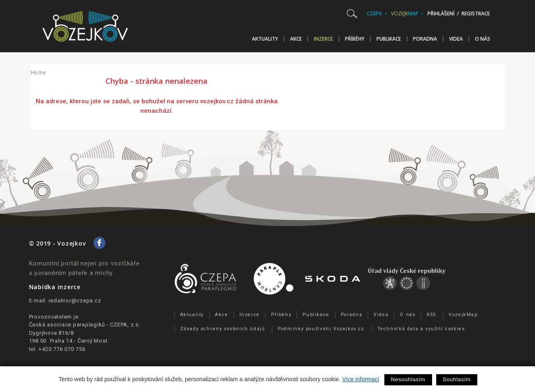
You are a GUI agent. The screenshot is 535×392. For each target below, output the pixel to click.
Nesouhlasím (408, 379)
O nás (482, 39)
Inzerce (323, 39)
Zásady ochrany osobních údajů (223, 329)
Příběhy (355, 39)
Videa (456, 39)
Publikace (389, 39)
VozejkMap (463, 315)
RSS (431, 315)
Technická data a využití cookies (421, 329)
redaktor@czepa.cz (75, 301)
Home (39, 72)
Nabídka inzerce (55, 287)
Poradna (425, 39)
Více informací (360, 379)
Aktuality (265, 39)
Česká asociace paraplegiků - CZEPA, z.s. (85, 325)
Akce (296, 39)
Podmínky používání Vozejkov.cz (321, 329)
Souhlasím (457, 379)
